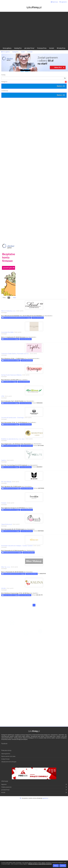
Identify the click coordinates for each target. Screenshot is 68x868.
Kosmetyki (30, 52)
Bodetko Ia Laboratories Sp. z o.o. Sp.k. (13, 439)
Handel (23, 52)
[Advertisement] (17, 29)
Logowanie (63, 2)
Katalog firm (15, 52)
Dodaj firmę (61, 48)
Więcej (56, 866)
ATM (3, 396)
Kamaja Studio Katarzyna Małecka (11, 375)
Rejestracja (54, 2)
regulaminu (45, 798)
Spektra (4, 460)
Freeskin (4, 503)
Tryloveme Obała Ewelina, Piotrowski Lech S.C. (15, 354)
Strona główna (6, 52)
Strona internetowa (38, 318)
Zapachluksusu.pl (7, 524)
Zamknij (63, 866)
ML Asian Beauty (6, 482)
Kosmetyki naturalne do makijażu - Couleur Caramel (17, 546)
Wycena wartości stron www (8, 756)
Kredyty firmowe (5, 759)
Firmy (6, 298)
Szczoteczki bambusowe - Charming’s (13, 418)
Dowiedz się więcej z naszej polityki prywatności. (40, 864)
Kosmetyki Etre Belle (7, 332)
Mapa (14, 298)
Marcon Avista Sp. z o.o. (8, 311)
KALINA (4, 588)
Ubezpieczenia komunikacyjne (9, 762)
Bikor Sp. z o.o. (6, 567)
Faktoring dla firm (6, 754)
